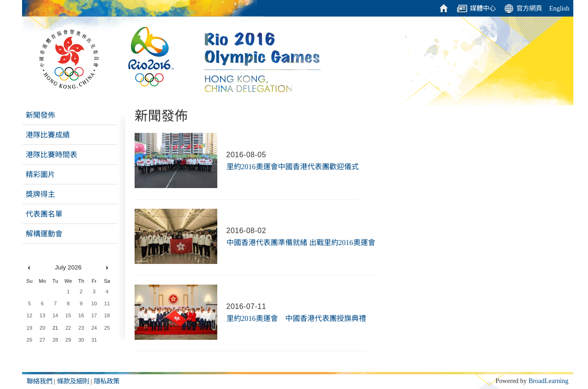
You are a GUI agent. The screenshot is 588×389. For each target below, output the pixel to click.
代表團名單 (44, 214)
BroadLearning (548, 381)
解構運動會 (44, 234)
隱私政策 (107, 381)
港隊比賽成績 (48, 135)
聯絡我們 (40, 381)
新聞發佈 (40, 115)
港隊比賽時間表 (51, 155)
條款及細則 (73, 381)
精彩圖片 (40, 174)
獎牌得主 (40, 194)
